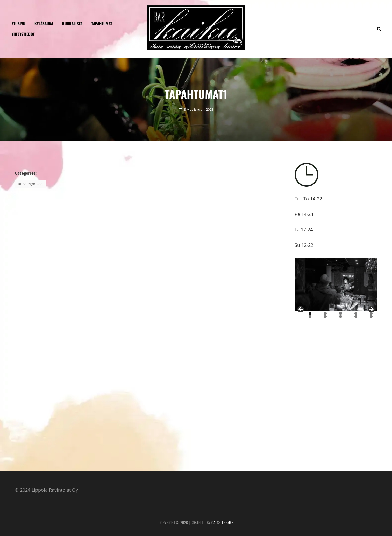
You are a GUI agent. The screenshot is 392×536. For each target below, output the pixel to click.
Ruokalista (72, 23)
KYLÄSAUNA (44, 23)
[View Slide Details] (336, 284)
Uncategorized (30, 184)
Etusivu (19, 23)
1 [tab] (310, 313)
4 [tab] (356, 313)
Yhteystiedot (23, 34)
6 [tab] (310, 316)
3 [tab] (341, 313)
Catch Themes (222, 522)
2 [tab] (325, 313)
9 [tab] (356, 316)
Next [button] (371, 310)
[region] (336, 284)
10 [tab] (371, 317)
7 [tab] (325, 316)
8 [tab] (341, 316)
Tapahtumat (102, 23)
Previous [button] (301, 310)
